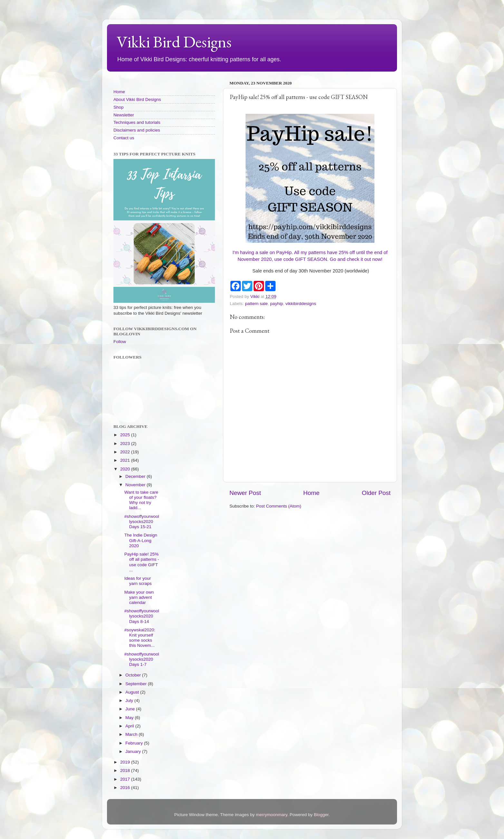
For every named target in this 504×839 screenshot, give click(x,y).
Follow (120, 342)
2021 (126, 460)
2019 (126, 762)
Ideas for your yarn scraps (138, 581)
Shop (119, 107)
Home (311, 493)
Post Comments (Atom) (279, 506)
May (130, 718)
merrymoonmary (271, 815)
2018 (126, 770)
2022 (126, 452)
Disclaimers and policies (137, 130)
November (136, 485)
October (134, 675)
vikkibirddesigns (301, 304)
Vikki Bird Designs (174, 42)
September (137, 684)
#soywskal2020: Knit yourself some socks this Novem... (140, 638)
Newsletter (124, 115)
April (130, 726)
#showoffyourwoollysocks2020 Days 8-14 (142, 616)
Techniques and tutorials (137, 122)
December (136, 476)
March (132, 734)
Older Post (376, 493)
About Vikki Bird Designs (137, 99)
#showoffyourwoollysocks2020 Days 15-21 (142, 522)
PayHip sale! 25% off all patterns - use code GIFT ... (142, 562)
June (131, 709)
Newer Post (245, 493)
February (135, 743)
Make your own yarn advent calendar (139, 597)
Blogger (321, 815)
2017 (126, 779)
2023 (126, 444)
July (130, 701)
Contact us (124, 138)
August (133, 692)
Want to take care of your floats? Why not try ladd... (141, 500)
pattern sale (256, 304)
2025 (126, 435)
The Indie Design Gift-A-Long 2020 (141, 540)
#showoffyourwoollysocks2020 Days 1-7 (142, 659)
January (134, 751)
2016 (126, 788)
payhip (276, 304)
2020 (126, 469)
